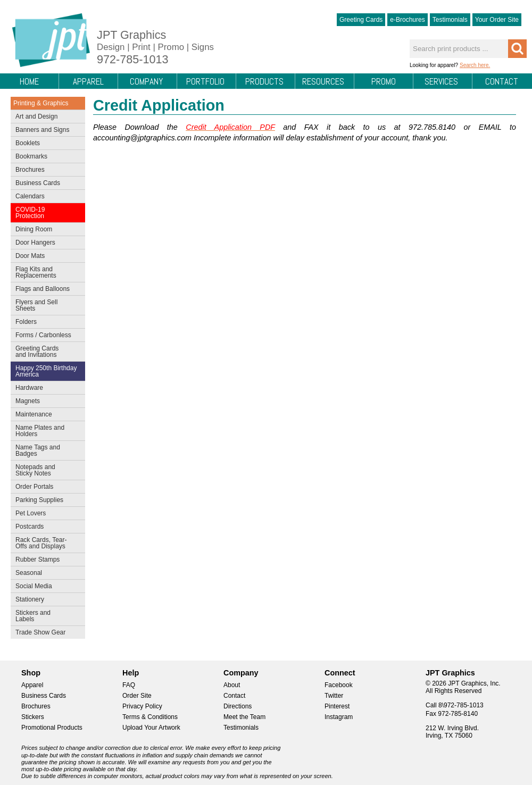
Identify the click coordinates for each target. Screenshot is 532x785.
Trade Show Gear (45, 633)
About (232, 685)
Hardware (29, 388)
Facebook (339, 685)
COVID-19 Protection (45, 213)
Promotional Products (52, 728)
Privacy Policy (142, 706)
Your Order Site (497, 20)
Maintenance (45, 415)
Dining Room (45, 230)
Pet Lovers (45, 514)
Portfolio (205, 81)
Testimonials (450, 20)
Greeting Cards (361, 20)
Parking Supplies (45, 501)
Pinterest (337, 706)
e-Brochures (407, 20)
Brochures (45, 171)
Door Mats (45, 257)
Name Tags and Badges (45, 450)
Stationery (45, 600)
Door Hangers (45, 244)
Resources (323, 81)
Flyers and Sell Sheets (45, 305)
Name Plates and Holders (40, 431)
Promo (384, 81)
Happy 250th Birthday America (46, 371)
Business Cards (45, 184)
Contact (502, 81)
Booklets (28, 143)
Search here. (475, 65)
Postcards (45, 528)
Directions (238, 706)
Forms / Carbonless (43, 335)
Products (264, 81)
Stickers (33, 717)
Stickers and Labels (45, 616)
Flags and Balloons (45, 290)
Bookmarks (31, 156)
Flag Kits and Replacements (45, 272)
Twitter (334, 696)
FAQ (129, 685)
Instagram (339, 717)
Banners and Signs (45, 131)
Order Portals (34, 487)
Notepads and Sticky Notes (45, 470)
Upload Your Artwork (151, 728)
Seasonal (45, 574)
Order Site (137, 696)
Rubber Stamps (38, 559)
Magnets (28, 401)
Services (441, 81)
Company (146, 81)
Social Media (45, 587)
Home (29, 81)
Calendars (30, 196)
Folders (45, 323)
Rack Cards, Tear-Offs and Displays (45, 543)
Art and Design (45, 118)
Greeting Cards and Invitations (45, 352)
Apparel (88, 81)
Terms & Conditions (150, 717)
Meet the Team (244, 717)
